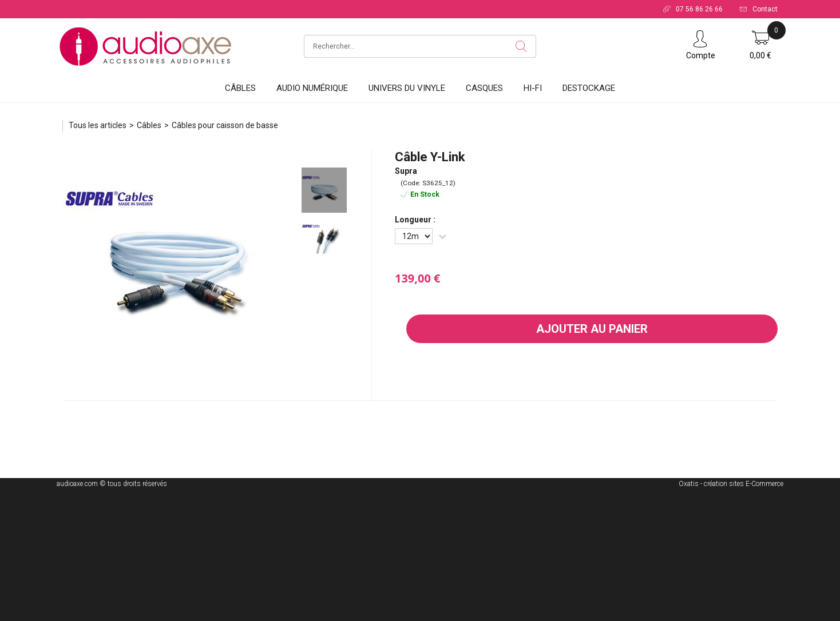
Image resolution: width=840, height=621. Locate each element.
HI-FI (533, 88)
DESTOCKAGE (589, 88)
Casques (484, 88)
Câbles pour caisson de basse (225, 125)
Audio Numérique (312, 88)
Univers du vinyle (407, 88)
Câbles (240, 88)
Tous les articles (98, 125)
